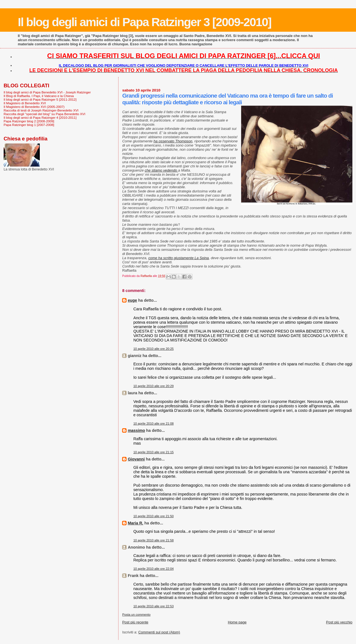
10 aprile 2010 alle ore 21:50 (153, 516)
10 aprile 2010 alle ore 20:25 (153, 349)
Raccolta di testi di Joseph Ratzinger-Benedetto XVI (41, 110)
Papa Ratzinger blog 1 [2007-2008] (29, 125)
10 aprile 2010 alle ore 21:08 (153, 423)
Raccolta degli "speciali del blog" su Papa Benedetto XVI (44, 114)
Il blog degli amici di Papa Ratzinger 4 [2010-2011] (40, 117)
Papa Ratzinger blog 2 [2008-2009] (29, 121)
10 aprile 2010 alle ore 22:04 (153, 569)
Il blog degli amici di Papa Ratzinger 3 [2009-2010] (144, 22)
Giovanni (136, 459)
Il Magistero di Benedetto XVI (25, 103)
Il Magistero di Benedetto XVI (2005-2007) (34, 107)
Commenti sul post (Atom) (159, 632)
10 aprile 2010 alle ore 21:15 (153, 452)
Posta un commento (136, 615)
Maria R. (135, 523)
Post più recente (135, 622)
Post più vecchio (339, 622)
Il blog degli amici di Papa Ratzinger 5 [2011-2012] (40, 99)
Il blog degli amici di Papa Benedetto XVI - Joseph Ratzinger (47, 92)
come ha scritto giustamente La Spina (179, 258)
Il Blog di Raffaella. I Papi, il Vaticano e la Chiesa (39, 96)
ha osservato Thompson (173, 141)
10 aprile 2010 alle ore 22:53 (153, 606)
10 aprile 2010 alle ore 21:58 (153, 540)
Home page (237, 622)
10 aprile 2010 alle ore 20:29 (153, 386)
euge (132, 300)
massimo (136, 430)
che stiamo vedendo (161, 170)
